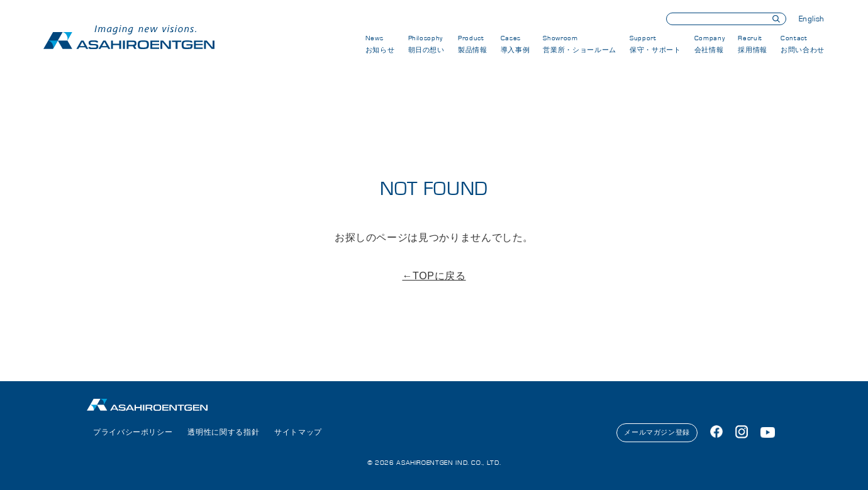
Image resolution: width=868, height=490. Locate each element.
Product (473, 44)
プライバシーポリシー (133, 432)
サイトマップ (298, 432)
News (380, 44)
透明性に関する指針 (223, 432)
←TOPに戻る (434, 276)
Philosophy (426, 44)
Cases (515, 44)
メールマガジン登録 (657, 432)
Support (655, 44)
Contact (803, 44)
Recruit (753, 44)
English (812, 19)
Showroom (579, 44)
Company (709, 44)
